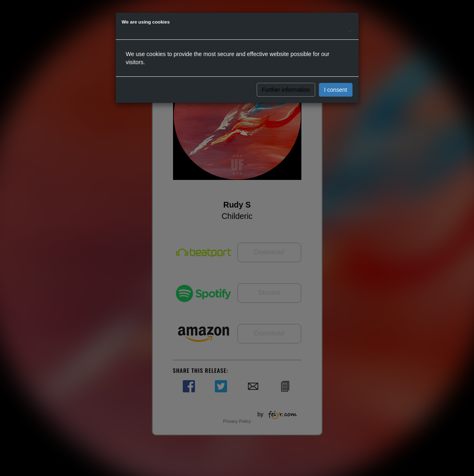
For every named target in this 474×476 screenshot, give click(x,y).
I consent (336, 90)
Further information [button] (286, 90)
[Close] (350, 29)
